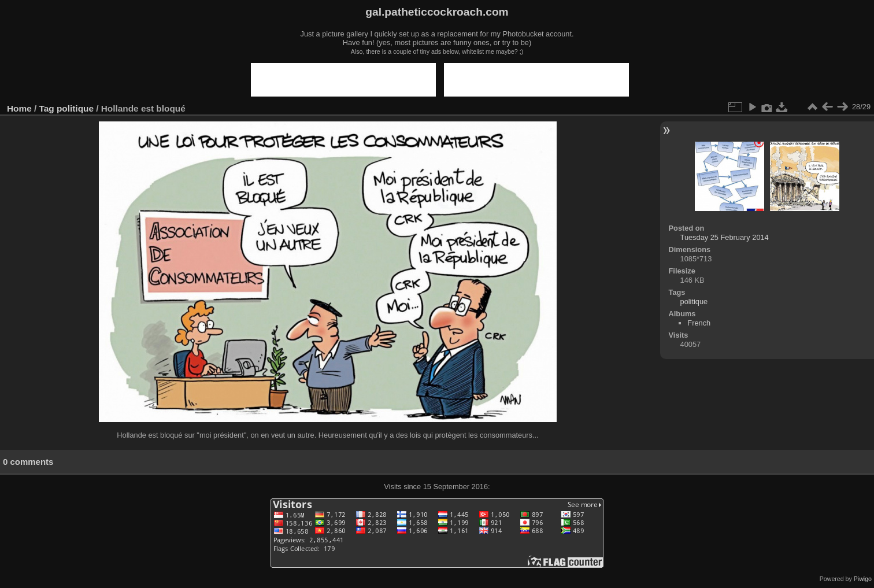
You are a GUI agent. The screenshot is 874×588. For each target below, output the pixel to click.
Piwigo (863, 579)
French (699, 323)
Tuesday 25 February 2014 (725, 237)
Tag (47, 108)
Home (19, 108)
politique (75, 108)
